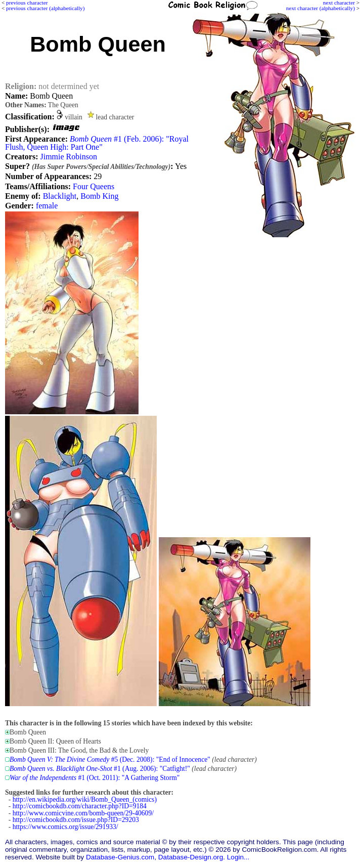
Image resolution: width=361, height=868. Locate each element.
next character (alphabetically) (321, 8)
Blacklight (60, 196)
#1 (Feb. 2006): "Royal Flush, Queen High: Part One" (97, 143)
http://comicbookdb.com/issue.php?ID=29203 (76, 820)
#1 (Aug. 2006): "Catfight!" (100, 769)
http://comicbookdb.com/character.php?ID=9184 (80, 806)
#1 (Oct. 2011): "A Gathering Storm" (95, 778)
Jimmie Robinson (68, 157)
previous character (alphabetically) (45, 8)
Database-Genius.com (120, 857)
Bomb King (99, 196)
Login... (238, 857)
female (47, 206)
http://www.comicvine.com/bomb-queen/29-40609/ (83, 813)
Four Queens (94, 186)
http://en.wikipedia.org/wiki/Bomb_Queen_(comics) (85, 799)
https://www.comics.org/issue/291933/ (65, 827)
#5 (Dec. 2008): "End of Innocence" (110, 759)
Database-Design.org (191, 857)
